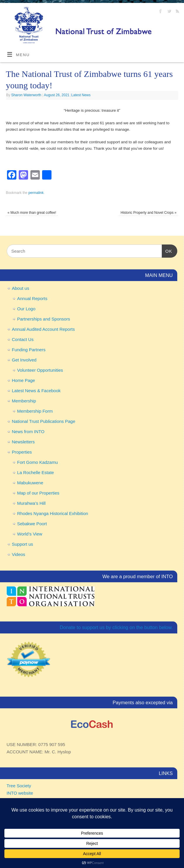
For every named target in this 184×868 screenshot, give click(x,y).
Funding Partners (29, 350)
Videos (19, 554)
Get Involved (24, 360)
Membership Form (35, 411)
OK (167, 250)
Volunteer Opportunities (40, 370)
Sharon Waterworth (26, 95)
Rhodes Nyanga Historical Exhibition (53, 513)
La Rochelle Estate (36, 472)
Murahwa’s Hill (31, 503)
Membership (24, 401)
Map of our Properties (38, 493)
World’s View (30, 534)
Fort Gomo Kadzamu (38, 462)
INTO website (20, 793)
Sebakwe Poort (32, 524)
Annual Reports (32, 298)
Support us (23, 544)
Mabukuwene (30, 483)
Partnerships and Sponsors (44, 319)
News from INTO (28, 432)
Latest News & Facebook (36, 391)
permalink (36, 193)
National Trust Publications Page (44, 421)
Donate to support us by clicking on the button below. (116, 627)
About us (21, 288)
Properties (22, 452)
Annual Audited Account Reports (43, 329)
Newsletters (23, 442)
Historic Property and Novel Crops (148, 213)
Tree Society (19, 786)
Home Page (24, 380)
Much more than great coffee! (32, 213)
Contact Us (23, 339)
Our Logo (26, 309)
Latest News (81, 95)
